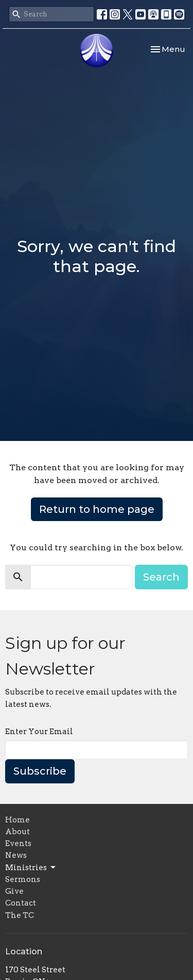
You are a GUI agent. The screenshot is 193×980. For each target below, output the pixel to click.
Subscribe (40, 771)
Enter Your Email (39, 732)
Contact (21, 903)
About (17, 832)
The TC (20, 915)
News (16, 855)
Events (18, 843)
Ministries (31, 868)
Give (14, 891)
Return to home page (97, 509)
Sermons (23, 879)
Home (17, 820)
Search (161, 577)
